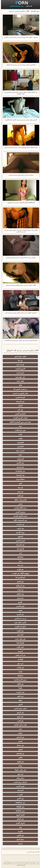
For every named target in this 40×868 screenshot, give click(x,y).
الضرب (19, 794)
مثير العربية (19, 614)
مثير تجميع (19, 717)
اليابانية (19, 406)
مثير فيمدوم (19, 467)
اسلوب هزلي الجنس (19, 708)
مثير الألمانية (19, 463)
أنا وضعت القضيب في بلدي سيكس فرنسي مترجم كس (20, 313)
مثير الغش (19, 696)
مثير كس (19, 410)
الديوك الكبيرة (19, 823)
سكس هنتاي (19, 778)
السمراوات (19, 459)
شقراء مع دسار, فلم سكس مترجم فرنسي (20, 175)
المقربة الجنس (19, 541)
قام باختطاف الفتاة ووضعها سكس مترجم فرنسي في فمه (20, 147)
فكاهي (19, 758)
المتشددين (19, 447)
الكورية (19, 831)
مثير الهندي (19, 569)
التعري (19, 704)
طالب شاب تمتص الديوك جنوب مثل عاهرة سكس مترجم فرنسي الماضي (20, 231)
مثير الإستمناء (19, 475)
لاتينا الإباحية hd (19, 578)
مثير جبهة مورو (19, 377)
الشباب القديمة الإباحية (19, 418)
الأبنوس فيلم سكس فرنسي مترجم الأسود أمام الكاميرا (20, 120)
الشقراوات (19, 442)
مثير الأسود (19, 799)
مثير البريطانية (19, 586)
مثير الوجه (19, 496)
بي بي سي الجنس (19, 618)
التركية (19, 741)
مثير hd (19, 361)
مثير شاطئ (19, 594)
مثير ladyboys (19, 803)
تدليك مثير (19, 635)
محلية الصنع (19, 839)
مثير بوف (19, 487)
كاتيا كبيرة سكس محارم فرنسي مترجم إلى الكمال (20, 65)
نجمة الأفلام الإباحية (19, 508)
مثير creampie (19, 471)
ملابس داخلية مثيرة (19, 623)
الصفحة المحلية (20, 865)
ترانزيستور (19, 598)
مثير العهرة (19, 631)
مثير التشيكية (19, 754)
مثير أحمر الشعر (19, 655)
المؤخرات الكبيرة (19, 627)
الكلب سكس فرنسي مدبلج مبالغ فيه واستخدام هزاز (20, 285)
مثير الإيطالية (19, 807)
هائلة (19, 385)
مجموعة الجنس (19, 512)
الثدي (19, 483)
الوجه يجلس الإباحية (19, 725)
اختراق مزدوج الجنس (19, 782)
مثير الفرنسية (19, 545)
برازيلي (19, 844)
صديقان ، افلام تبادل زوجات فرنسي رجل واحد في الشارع (20, 37)
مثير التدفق (19, 582)
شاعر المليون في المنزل (19, 393)
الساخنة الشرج (19, 397)
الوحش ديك (19, 549)
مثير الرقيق (19, 713)
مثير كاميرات (19, 524)
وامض (19, 504)
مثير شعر (19, 492)
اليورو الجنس (19, 606)
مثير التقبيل (19, 762)
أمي (19, 553)
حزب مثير (19, 663)
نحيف (19, 729)
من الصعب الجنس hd (19, 389)
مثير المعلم (19, 819)
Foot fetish (19, 643)
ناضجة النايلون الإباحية (19, 516)
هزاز (19, 827)
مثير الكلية (19, 684)
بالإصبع (19, 602)
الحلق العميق (19, 815)
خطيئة (19, 700)
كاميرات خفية (19, 451)
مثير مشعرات (19, 692)
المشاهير (19, 537)
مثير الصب (19, 721)
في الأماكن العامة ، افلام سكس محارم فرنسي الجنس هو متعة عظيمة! (20, 93)
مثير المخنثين (19, 737)
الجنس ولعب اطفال (19, 500)
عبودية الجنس (19, 786)
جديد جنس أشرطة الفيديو (16, 6)
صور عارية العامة (19, 430)
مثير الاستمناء (19, 402)
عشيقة (19, 733)
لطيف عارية (19, 381)
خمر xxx (19, 565)
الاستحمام (19, 790)
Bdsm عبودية (19, 479)
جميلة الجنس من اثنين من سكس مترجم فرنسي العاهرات (20, 340)
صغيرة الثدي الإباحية (19, 680)
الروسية (19, 651)
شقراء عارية (19, 365)
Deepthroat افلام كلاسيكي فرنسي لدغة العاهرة (20, 203)
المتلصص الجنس (19, 414)
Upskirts (19, 557)
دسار (19, 561)
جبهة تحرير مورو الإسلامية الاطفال (19, 422)
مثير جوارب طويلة (19, 770)
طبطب (19, 438)
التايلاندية (19, 659)
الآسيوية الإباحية (19, 369)
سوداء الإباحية (19, 532)
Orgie (19, 688)
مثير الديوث (19, 528)
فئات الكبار (28, 6)
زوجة (19, 426)
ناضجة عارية (19, 373)
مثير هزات (19, 590)
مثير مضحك (19, 745)
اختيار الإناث (19, 647)
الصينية (19, 749)
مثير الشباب (19, 668)
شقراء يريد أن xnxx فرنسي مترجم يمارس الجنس (20, 258)
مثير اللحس (19, 835)
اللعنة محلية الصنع (19, 357)
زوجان (19, 766)
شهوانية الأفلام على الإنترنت (19, 573)
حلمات (19, 672)
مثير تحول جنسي (19, 639)
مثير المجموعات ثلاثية (19, 520)
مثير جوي (19, 774)
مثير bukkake (19, 811)
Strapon (19, 676)
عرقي (19, 455)
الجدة (19, 434)
